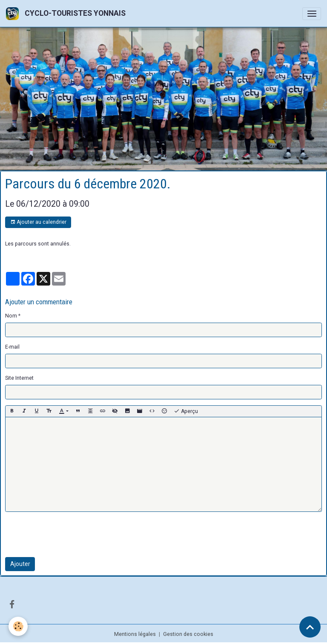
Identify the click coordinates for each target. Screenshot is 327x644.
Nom (11, 316)
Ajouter (20, 564)
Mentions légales (135, 634)
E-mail (12, 347)
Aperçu (186, 411)
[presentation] (70, 534)
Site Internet (19, 378)
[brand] (67, 13)
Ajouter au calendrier (38, 222)
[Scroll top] (310, 627)
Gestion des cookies (188, 634)
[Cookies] (18, 626)
